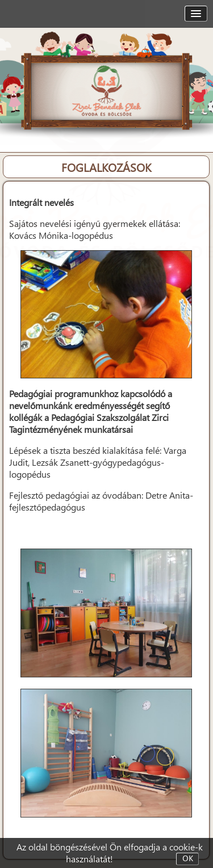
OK (188, 859)
